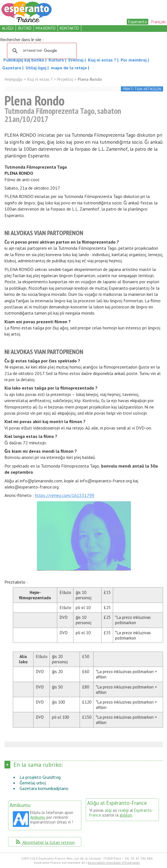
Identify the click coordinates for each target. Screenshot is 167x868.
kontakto (69, 28)
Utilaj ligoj (37, 68)
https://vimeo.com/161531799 (65, 495)
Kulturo (57, 60)
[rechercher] (41, 51)
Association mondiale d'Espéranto (114, 863)
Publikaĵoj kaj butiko (24, 60)
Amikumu (38, 817)
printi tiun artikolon (142, 89)
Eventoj (77, 60)
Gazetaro (12, 68)
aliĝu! (8, 28)
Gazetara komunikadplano (44, 788)
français (158, 22)
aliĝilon (126, 815)
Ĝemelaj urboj (33, 783)
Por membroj (134, 60)
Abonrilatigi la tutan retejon (45, 842)
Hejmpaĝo (14, 79)
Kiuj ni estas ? (103, 60)
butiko (25, 28)
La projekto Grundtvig (40, 777)
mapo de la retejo (69, 68)
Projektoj (65, 79)
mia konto (46, 28)
